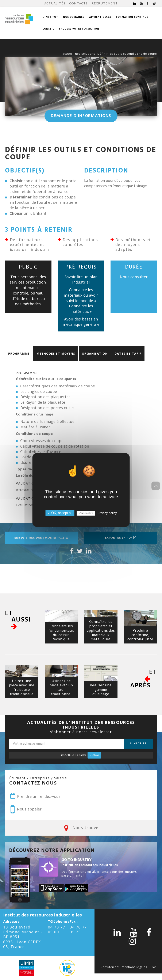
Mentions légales (135, 967)
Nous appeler (26, 809)
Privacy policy (107, 513)
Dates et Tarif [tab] (128, 354)
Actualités (55, 3)
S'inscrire (138, 744)
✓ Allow (94, 755)
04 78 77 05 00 (57, 929)
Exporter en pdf (121, 538)
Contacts (78, 3)
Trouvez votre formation (79, 29)
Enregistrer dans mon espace (41, 538)
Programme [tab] (19, 354)
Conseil (48, 29)
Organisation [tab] (95, 354)
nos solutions (85, 54)
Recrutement (105, 3)
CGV (153, 967)
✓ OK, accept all (60, 513)
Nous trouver (81, 828)
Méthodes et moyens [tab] (56, 354)
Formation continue (132, 17)
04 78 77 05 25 (78, 929)
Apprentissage (100, 17)
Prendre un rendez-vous (35, 796)
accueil (68, 54)
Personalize (86, 513)
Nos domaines (74, 17)
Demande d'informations (81, 116)
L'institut (50, 17)
